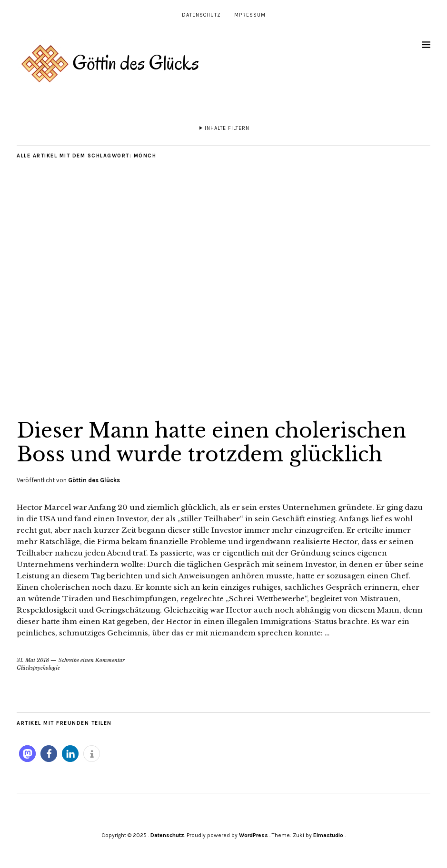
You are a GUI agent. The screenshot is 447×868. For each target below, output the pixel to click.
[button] (27, 754)
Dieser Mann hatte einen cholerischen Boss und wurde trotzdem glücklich (211, 442)
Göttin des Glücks (94, 480)
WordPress (253, 835)
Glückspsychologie (38, 668)
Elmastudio (328, 835)
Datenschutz (201, 15)
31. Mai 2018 (33, 660)
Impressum (249, 15)
